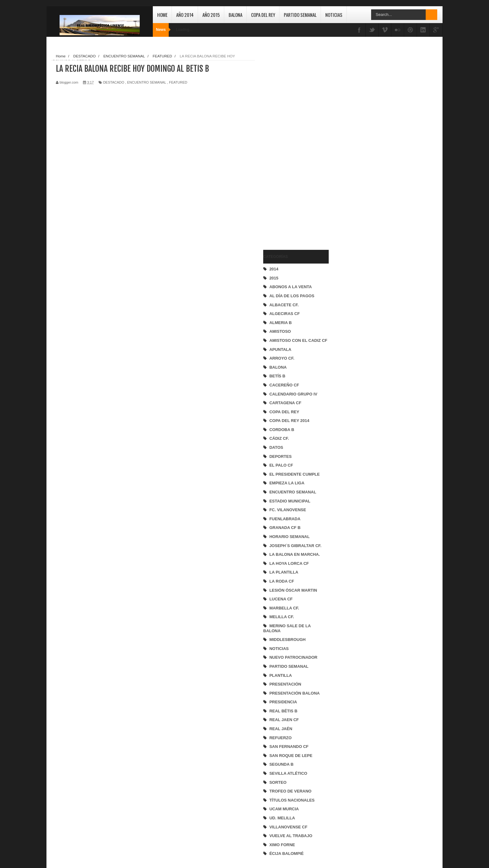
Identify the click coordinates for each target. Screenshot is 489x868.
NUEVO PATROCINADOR (293, 657)
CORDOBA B (282, 430)
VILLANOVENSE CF (288, 827)
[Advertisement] (288, 145)
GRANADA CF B (285, 528)
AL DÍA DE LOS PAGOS (292, 296)
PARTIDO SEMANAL (289, 666)
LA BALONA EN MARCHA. (295, 554)
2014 (274, 269)
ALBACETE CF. (284, 305)
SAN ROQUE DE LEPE (291, 756)
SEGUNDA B (282, 764)
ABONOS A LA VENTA (291, 287)
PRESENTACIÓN (285, 684)
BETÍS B (277, 376)
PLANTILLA (281, 675)
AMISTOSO (280, 331)
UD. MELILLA (282, 818)
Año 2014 (185, 15)
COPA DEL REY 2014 (289, 421)
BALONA (278, 367)
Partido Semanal (300, 15)
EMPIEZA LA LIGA (287, 483)
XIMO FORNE (282, 845)
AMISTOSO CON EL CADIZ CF (298, 340)
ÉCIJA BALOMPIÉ (287, 853)
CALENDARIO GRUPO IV (293, 394)
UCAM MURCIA (284, 809)
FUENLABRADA (285, 519)
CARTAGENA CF (286, 403)
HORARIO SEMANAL (290, 537)
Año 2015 (211, 15)
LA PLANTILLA (284, 572)
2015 (274, 278)
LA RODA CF (282, 581)
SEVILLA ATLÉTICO (288, 773)
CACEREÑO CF (284, 385)
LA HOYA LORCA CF (289, 563)
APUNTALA (281, 349)
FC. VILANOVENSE (288, 510)
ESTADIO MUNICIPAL (290, 501)
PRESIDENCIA (283, 702)
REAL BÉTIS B (283, 711)
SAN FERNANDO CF (289, 747)
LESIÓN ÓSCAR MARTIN (293, 590)
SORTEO (278, 782)
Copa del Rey (263, 15)
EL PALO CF (281, 465)
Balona (235, 15)
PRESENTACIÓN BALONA (295, 693)
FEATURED (178, 82)
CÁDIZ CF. (279, 438)
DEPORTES (281, 456)
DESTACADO (114, 82)
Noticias (334, 15)
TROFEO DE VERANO (290, 791)
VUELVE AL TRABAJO (291, 836)
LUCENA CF (281, 599)
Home (162, 15)
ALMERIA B (281, 323)
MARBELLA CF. (284, 608)
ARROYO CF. (282, 358)
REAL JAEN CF (284, 720)
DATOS (276, 447)
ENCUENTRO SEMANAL (293, 492)
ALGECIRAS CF (285, 314)
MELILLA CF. (282, 617)
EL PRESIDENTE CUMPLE (295, 474)
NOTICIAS (279, 649)
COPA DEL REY (284, 412)
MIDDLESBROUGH (288, 640)
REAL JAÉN (281, 729)
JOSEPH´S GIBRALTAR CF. (295, 546)
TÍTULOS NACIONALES (292, 800)
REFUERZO (281, 738)
